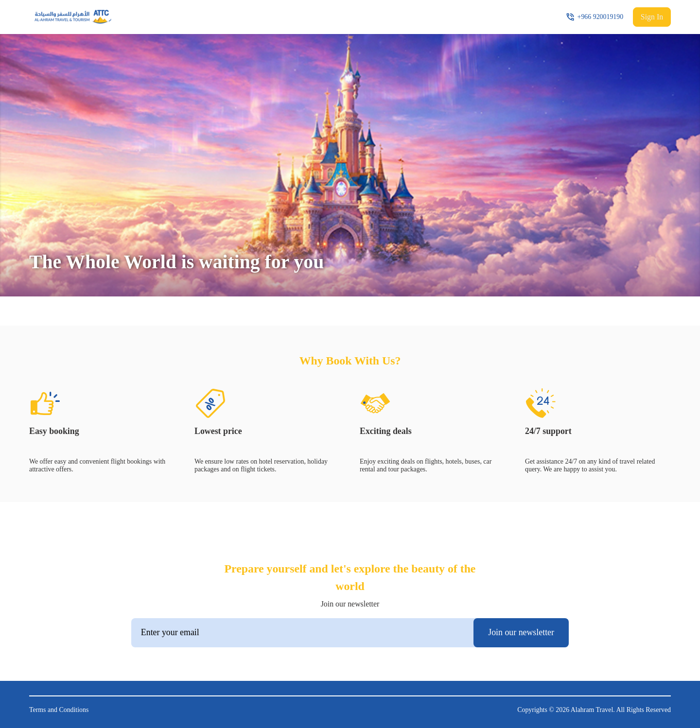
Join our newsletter (521, 632)
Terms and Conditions (59, 710)
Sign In (652, 17)
